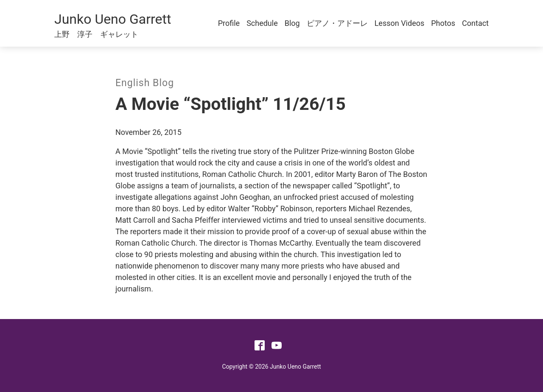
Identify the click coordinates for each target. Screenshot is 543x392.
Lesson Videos (400, 23)
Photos (443, 23)
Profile (229, 23)
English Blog (145, 83)
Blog (292, 23)
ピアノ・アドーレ (337, 23)
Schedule (262, 23)
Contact (475, 23)
